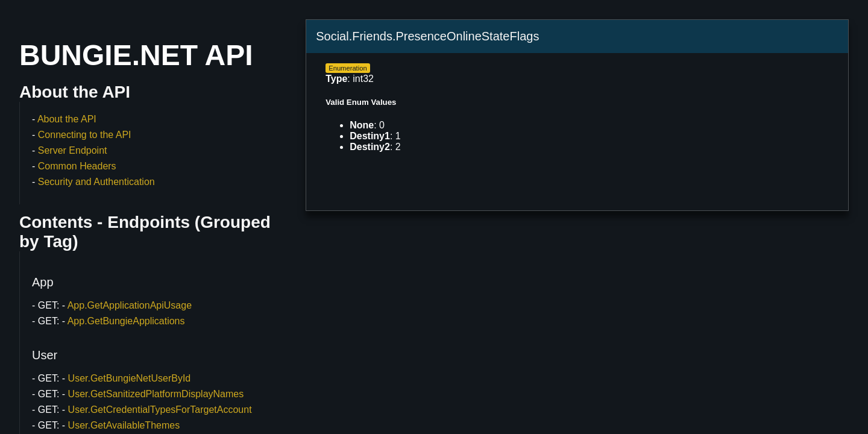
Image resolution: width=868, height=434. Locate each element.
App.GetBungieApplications (126, 321)
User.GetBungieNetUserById (130, 378)
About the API (67, 119)
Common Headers (77, 166)
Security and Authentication (96, 182)
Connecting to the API (85, 135)
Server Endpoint (73, 150)
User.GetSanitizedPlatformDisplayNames (156, 394)
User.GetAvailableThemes (124, 425)
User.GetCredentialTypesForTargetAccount (160, 410)
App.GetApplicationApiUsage (130, 305)
